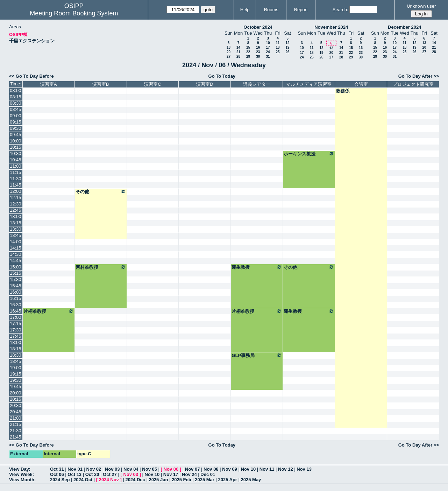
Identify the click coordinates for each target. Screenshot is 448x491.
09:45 (16, 135)
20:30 (16, 405)
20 (229, 52)
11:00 (16, 166)
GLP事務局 (257, 355)
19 (287, 47)
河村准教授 (101, 267)
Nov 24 (189, 474)
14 (238, 47)
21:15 (16, 424)
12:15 (16, 198)
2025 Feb (182, 480)
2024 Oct (83, 480)
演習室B (101, 84)
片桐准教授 (49, 311)
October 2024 (258, 27)
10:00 (16, 141)
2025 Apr (227, 480)
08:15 (16, 97)
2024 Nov (109, 480)
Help (245, 10)
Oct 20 (92, 474)
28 (238, 57)
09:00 (16, 116)
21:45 (16, 437)
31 (268, 57)
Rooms (271, 10)
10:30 (16, 153)
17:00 (16, 317)
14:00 (16, 242)
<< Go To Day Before (31, 76)
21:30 (16, 431)
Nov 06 (171, 469)
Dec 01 (208, 474)
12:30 (16, 204)
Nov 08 (211, 469)
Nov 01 (75, 469)
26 (287, 52)
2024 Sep (60, 480)
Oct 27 (110, 474)
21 (238, 52)
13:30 (16, 229)
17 (268, 47)
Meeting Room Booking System (74, 13)
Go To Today (222, 76)
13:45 (16, 235)
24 (268, 52)
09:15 (16, 122)
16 (258, 47)
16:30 (16, 305)
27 (229, 57)
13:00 (16, 216)
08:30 (16, 103)
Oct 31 (57, 469)
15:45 (16, 286)
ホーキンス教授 (309, 154)
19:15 (16, 374)
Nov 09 (230, 469)
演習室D (205, 84)
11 (278, 43)
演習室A (49, 84)
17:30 (16, 330)
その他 (101, 191)
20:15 (16, 399)
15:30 (16, 279)
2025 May (251, 480)
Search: (340, 10)
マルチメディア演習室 (309, 84)
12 (287, 43)
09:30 (16, 128)
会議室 (361, 84)
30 (258, 57)
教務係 (343, 91)
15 (248, 47)
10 (268, 43)
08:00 (16, 90)
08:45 (16, 109)
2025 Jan (158, 480)
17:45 (16, 336)
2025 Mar (205, 480)
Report (301, 10)
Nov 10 (248, 469)
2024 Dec (135, 480)
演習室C (152, 84)
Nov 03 (112, 469)
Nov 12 (286, 469)
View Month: (22, 480)
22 (248, 52)
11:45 (16, 185)
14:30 (16, 254)
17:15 (16, 324)
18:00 (16, 342)
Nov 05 (150, 469)
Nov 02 (94, 469)
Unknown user (421, 6)
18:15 (16, 349)
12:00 (16, 191)
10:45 (16, 160)
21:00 (16, 418)
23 (258, 52)
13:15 (16, 223)
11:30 (16, 179)
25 (278, 52)
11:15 (16, 172)
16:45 (16, 311)
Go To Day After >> (419, 76)
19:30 (16, 380)
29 (248, 57)
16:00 (16, 292)
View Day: (20, 469)
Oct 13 (74, 474)
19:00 (16, 368)
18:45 (16, 361)
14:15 (16, 248)
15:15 (16, 273)
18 (278, 47)
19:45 (16, 387)
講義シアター (257, 84)
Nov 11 (267, 469)
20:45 (16, 412)
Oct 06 (57, 474)
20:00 (16, 393)
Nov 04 (131, 469)
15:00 (16, 267)
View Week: (22, 474)
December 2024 (404, 27)
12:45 (16, 210)
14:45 (16, 261)
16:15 (16, 298)
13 (229, 47)
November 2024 (331, 27)
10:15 (16, 147)
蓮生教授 (257, 267)
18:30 (16, 355)
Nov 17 (171, 474)
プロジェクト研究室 (413, 84)
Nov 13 (304, 469)
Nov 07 (193, 469)
